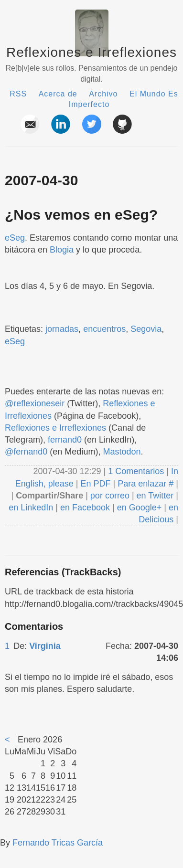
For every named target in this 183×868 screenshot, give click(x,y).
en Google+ (140, 508)
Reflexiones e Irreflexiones (91, 52)
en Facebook (84, 508)
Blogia (62, 250)
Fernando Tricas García (58, 843)
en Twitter (155, 496)
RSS (18, 94)
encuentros (104, 329)
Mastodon (122, 452)
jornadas (62, 329)
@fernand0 (26, 452)
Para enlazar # (145, 484)
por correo (109, 496)
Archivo (103, 94)
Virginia (45, 646)
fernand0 (65, 440)
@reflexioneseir (35, 403)
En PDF (96, 484)
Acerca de (58, 94)
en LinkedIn (31, 508)
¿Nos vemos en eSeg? (81, 215)
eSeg (15, 238)
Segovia (146, 329)
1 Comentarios (137, 471)
